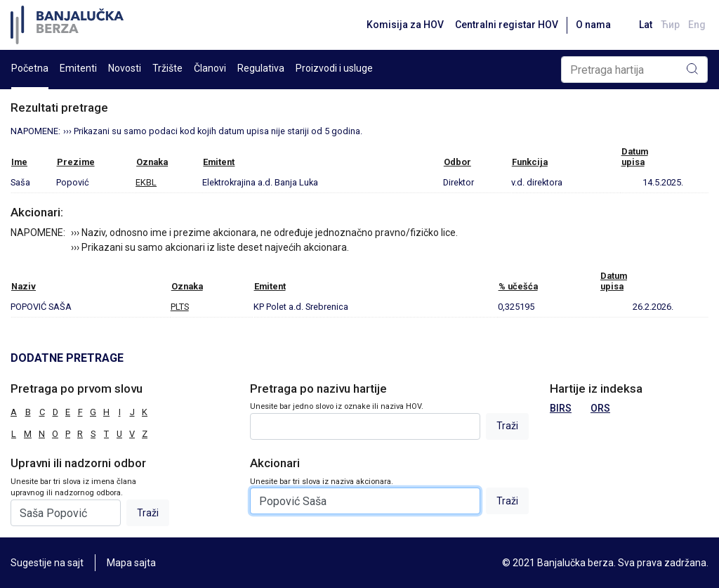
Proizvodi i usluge (334, 68)
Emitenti (78, 68)
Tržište (167, 68)
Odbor (457, 162)
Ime (19, 162)
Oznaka (152, 162)
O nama (593, 25)
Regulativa (261, 68)
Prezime (76, 162)
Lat (646, 25)
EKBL (146, 182)
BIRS (561, 408)
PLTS (180, 307)
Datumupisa (635, 157)
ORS (600, 408)
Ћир (670, 25)
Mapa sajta (131, 563)
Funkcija (530, 162)
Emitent (219, 162)
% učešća (518, 286)
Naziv (24, 286)
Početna (30, 68)
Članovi (210, 68)
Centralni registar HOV (507, 25)
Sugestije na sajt (47, 563)
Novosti (125, 68)
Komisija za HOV (405, 25)
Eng (697, 25)
